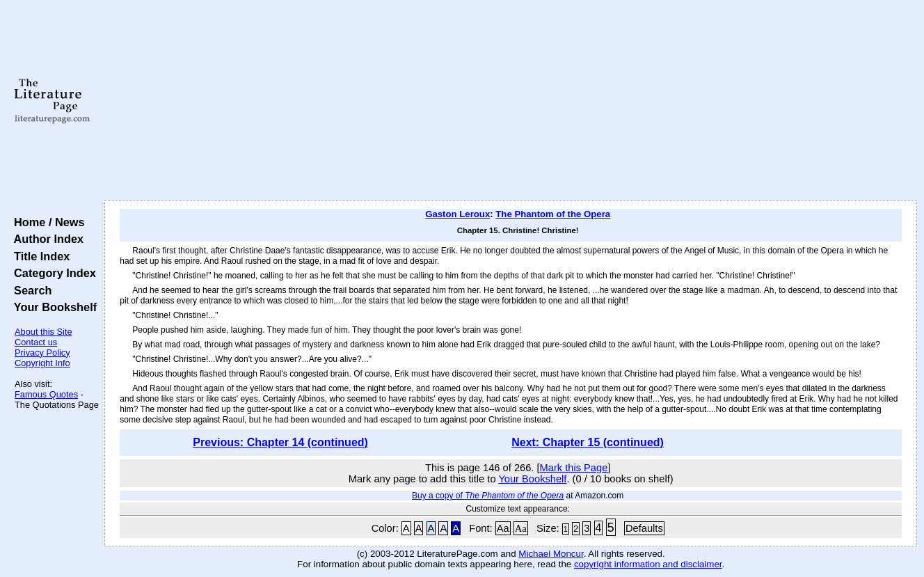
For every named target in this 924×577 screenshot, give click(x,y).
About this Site (43, 332)
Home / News (46, 222)
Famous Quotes (46, 394)
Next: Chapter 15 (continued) (588, 442)
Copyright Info (42, 363)
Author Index (46, 239)
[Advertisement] (511, 101)
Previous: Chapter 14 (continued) (280, 442)
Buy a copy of (488, 496)
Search (30, 290)
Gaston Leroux (457, 214)
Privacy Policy (42, 353)
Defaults (644, 528)
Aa (503, 528)
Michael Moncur (551, 554)
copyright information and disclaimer (648, 564)
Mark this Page (574, 468)
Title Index (39, 256)
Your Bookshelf (52, 307)
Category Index (52, 273)
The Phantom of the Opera (553, 214)
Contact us (36, 342)
